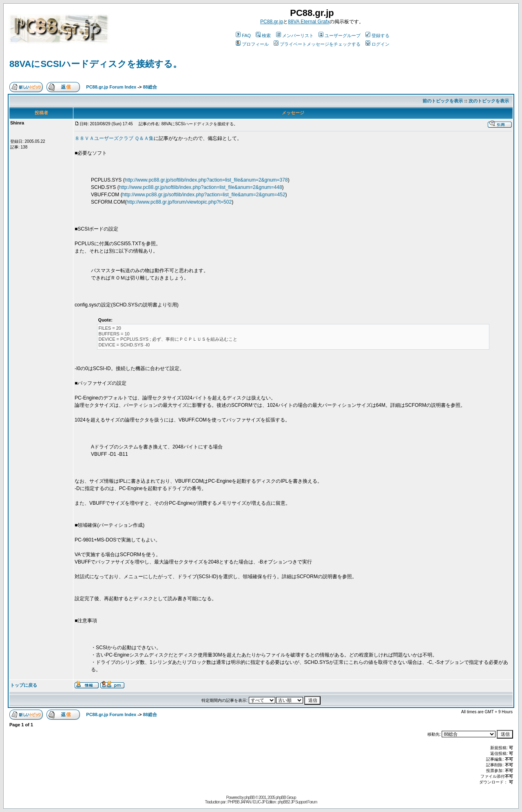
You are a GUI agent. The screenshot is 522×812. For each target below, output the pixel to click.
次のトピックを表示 (489, 101)
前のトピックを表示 (443, 101)
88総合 (150, 87)
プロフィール (252, 44)
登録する (377, 35)
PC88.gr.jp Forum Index (111, 87)
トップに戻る (24, 685)
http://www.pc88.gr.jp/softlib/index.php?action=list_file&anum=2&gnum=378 (206, 180)
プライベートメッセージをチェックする (317, 44)
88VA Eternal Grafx (309, 22)
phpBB (249, 798)
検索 (263, 35)
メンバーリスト (295, 35)
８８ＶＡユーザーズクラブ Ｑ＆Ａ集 (114, 138)
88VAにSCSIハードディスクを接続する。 (96, 64)
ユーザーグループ (340, 35)
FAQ (243, 35)
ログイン (377, 44)
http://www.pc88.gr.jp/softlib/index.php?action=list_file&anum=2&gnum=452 (204, 195)
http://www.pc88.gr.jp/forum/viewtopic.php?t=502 (179, 202)
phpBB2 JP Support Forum (297, 802)
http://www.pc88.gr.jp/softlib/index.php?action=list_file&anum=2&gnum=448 (201, 187)
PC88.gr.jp (272, 22)
